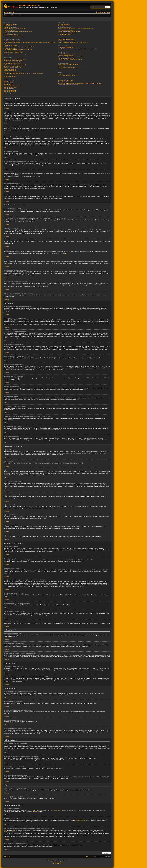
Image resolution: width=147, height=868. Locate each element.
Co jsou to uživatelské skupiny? (65, 27)
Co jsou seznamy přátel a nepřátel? (66, 47)
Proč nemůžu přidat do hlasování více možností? (15, 65)
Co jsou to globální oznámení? (11, 87)
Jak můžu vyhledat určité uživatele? (66, 58)
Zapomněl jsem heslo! (9, 33)
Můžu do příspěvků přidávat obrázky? (12, 86)
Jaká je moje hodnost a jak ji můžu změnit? (13, 53)
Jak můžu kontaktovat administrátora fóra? (68, 85)
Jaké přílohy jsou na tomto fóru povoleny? (68, 74)
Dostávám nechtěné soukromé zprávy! (67, 41)
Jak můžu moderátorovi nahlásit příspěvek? (14, 72)
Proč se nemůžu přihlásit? (10, 30)
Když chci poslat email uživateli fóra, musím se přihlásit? (17, 54)
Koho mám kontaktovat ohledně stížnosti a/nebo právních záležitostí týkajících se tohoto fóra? (80, 83)
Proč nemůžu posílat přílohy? (10, 69)
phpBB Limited (57, 810)
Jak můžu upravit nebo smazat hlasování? (13, 66)
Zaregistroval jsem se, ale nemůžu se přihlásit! (14, 29)
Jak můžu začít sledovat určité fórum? (67, 67)
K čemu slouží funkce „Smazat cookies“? (13, 36)
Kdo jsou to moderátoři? (64, 26)
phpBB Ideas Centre (80, 820)
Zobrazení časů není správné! (10, 45)
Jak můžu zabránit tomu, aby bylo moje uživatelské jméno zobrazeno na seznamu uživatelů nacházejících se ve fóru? (29, 43)
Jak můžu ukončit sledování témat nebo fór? (68, 69)
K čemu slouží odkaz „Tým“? (65, 34)
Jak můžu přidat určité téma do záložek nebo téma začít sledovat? (73, 66)
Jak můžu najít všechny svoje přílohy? (67, 75)
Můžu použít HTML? (8, 83)
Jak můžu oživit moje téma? (10, 76)
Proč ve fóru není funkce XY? (65, 82)
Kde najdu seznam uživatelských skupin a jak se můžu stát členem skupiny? (75, 29)
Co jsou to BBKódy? (8, 81)
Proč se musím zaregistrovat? (10, 24)
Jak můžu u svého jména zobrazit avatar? (13, 51)
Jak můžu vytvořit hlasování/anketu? (12, 63)
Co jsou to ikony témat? (9, 93)
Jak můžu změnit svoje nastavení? (12, 41)
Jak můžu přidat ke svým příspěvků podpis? (14, 62)
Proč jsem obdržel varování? (10, 71)
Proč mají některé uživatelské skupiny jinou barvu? (70, 32)
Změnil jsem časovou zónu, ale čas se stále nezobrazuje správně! (19, 47)
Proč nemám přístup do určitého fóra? (12, 68)
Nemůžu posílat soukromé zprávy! (66, 39)
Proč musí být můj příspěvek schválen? (13, 75)
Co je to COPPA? (8, 26)
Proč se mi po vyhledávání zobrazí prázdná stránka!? (70, 57)
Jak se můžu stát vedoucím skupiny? (66, 30)
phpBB (64, 253)
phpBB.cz (60, 862)
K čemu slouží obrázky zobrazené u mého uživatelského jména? (18, 50)
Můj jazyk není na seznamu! (10, 48)
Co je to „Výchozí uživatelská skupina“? (67, 33)
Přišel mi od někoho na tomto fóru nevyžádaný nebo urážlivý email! (73, 42)
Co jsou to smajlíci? (8, 84)
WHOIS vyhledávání (9, 832)
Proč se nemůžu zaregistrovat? (11, 27)
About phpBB (36, 812)
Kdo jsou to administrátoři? (64, 24)
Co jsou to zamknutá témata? (10, 92)
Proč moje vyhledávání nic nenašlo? (66, 55)
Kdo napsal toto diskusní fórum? (65, 80)
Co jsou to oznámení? (9, 89)
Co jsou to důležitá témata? (10, 90)
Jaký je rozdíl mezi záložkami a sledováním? (68, 65)
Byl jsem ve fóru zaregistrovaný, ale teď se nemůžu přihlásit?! (18, 32)
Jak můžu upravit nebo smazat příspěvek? (13, 60)
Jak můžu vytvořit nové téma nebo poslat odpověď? (15, 59)
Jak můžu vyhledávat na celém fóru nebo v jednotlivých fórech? (73, 54)
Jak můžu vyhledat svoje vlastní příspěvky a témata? (70, 60)
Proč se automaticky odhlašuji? (11, 34)
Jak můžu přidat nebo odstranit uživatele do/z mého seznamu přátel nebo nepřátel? (77, 49)
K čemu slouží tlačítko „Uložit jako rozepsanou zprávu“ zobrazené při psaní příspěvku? (23, 74)
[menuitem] (14, 12)
